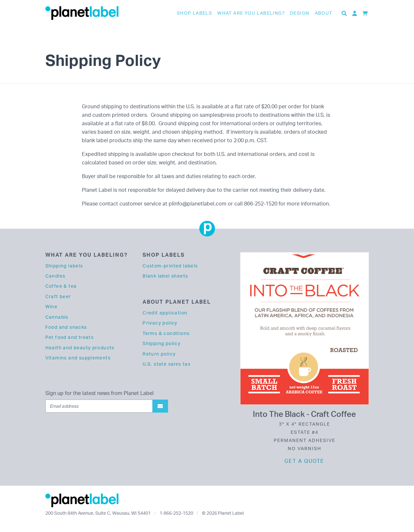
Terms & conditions (166, 333)
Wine (52, 306)
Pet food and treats (70, 337)
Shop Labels (194, 13)
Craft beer (58, 296)
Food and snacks (66, 327)
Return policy (159, 354)
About (324, 13)
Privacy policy (160, 323)
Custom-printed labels (170, 266)
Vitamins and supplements (78, 358)
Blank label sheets (165, 276)
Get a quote (304, 461)
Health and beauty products (80, 348)
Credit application (165, 313)
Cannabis (57, 317)
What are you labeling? (251, 13)
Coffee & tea (61, 286)
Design (300, 13)
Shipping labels (64, 266)
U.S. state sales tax (167, 364)
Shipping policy (161, 343)
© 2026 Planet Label (223, 513)
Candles (55, 276)
